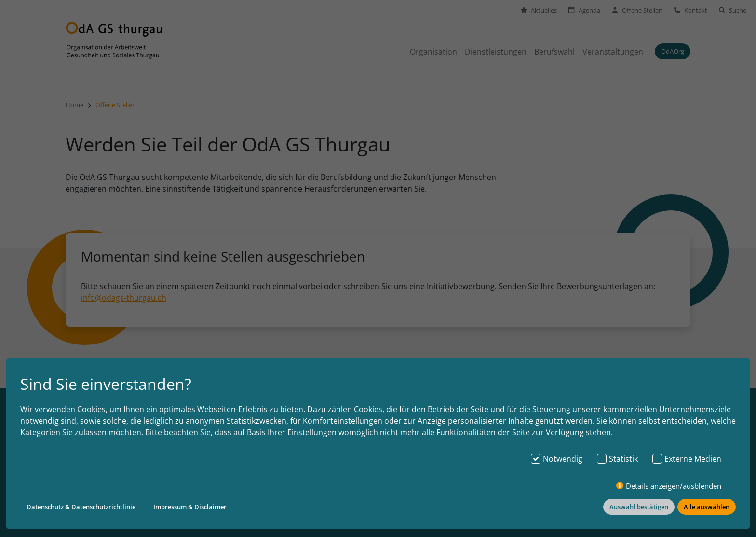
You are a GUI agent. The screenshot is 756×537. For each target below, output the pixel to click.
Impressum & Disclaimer (190, 507)
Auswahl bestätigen (639, 507)
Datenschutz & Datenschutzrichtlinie (81, 507)
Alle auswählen (707, 507)
